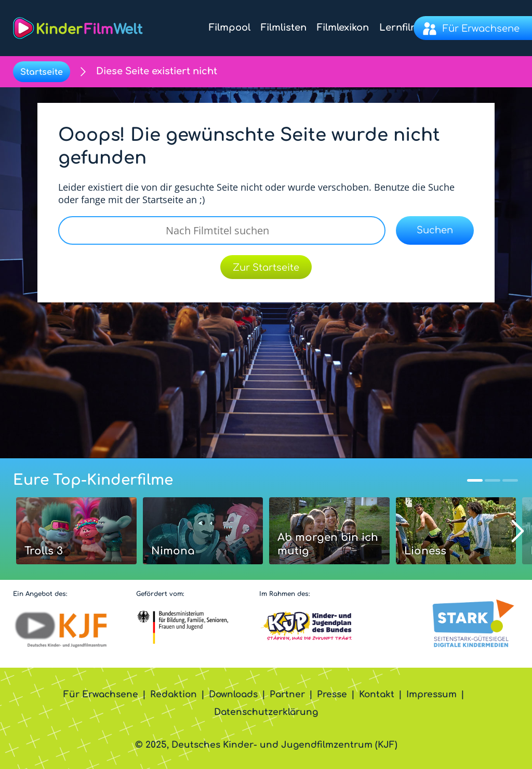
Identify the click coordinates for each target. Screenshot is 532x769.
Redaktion (174, 694)
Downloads (233, 694)
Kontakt (377, 694)
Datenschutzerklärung (266, 712)
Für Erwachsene (101, 694)
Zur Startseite (266, 268)
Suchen (435, 230)
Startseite (42, 72)
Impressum (431, 694)
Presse (332, 694)
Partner (287, 694)
